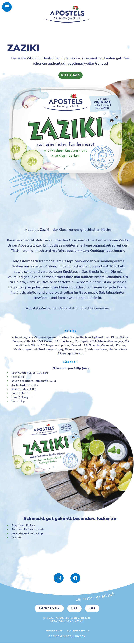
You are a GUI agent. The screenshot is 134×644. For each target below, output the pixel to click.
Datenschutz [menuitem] (78, 631)
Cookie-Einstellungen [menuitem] (67, 636)
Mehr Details (70, 75)
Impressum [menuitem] (53, 631)
